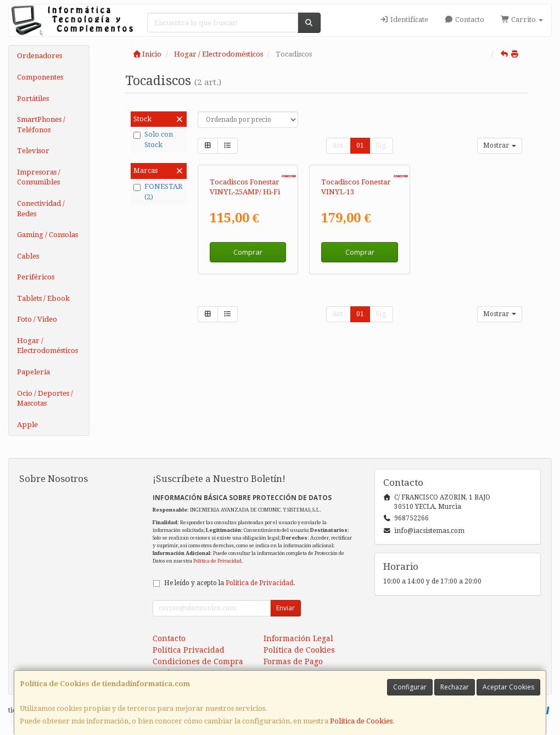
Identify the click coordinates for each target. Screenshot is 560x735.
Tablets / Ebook (43, 298)
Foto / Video (37, 319)
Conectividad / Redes (41, 209)
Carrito (522, 19)
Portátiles (33, 99)
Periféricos (36, 277)
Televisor (33, 151)
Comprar (248, 252)
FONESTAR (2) (158, 192)
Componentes (40, 77)
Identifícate (404, 19)
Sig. (381, 145)
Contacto (464, 19)
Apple (27, 425)
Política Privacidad (189, 650)
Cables (28, 256)
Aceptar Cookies (508, 687)
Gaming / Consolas (47, 235)
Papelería (33, 372)
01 (360, 145)
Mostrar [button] (500, 145)
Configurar (410, 687)
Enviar (285, 608)
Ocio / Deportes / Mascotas (45, 399)
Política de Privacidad (217, 561)
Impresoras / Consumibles (39, 177)
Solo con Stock (153, 139)
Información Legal (298, 638)
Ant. (338, 145)
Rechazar (455, 687)
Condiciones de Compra (198, 661)
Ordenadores (40, 56)
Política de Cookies (361, 721)
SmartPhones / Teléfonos (41, 125)
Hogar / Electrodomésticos (47, 346)
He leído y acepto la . (229, 583)
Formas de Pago (293, 661)
